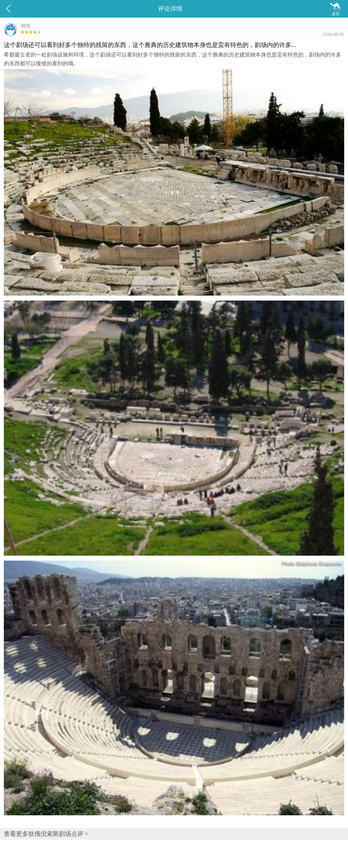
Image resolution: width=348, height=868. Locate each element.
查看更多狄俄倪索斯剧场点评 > (46, 834)
